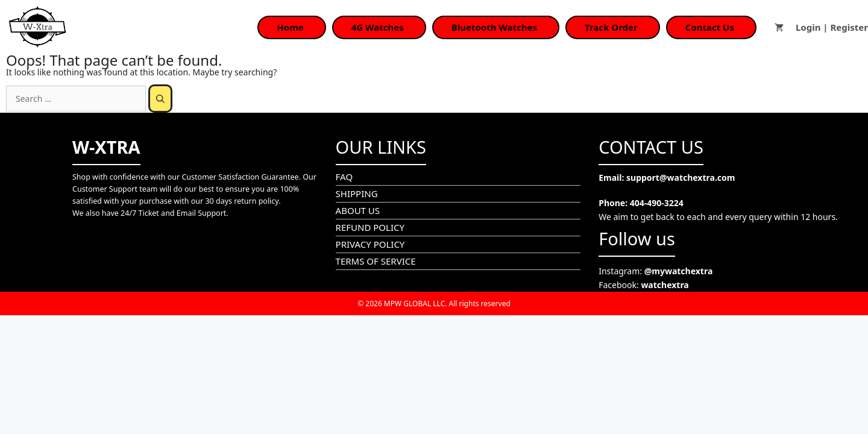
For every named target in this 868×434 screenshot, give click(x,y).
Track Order (611, 27)
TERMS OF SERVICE (376, 261)
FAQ (344, 177)
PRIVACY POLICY (370, 244)
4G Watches (378, 27)
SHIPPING (357, 193)
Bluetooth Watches (494, 27)
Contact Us (710, 27)
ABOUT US (358, 210)
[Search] (160, 99)
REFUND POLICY (370, 227)
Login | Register (832, 27)
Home (290, 27)
